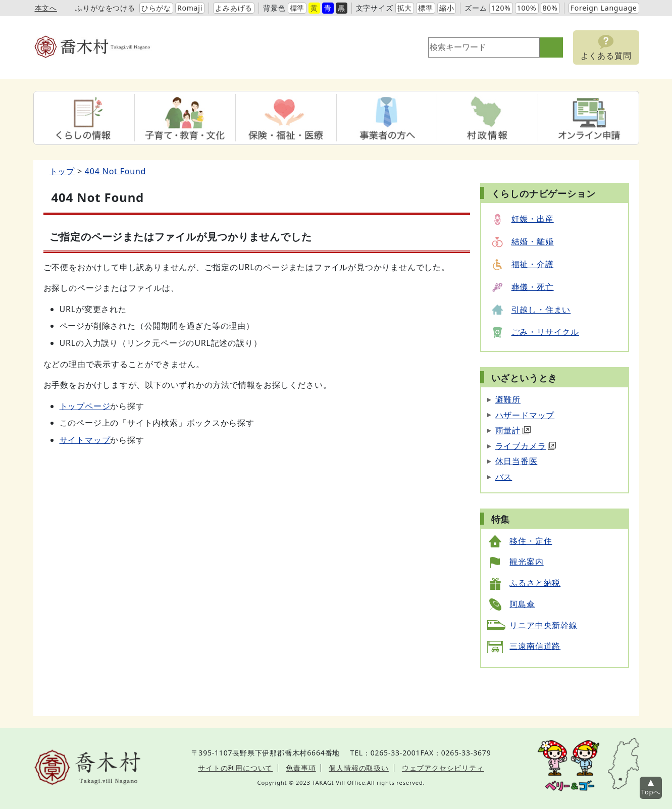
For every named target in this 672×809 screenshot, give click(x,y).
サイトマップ (85, 440)
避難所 (508, 399)
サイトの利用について (235, 768)
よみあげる (234, 8)
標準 (297, 8)
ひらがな (156, 8)
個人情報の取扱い (358, 768)
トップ (62, 171)
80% (550, 8)
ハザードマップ (525, 415)
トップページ (85, 406)
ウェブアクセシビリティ (443, 768)
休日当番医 (516, 461)
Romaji (190, 8)
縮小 (447, 8)
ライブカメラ (526, 446)
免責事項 (301, 768)
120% (501, 8)
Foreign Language (604, 8)
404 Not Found (115, 171)
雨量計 (513, 430)
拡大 (405, 8)
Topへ (651, 792)
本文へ (46, 8)
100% (527, 8)
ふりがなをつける (105, 8)
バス (504, 477)
